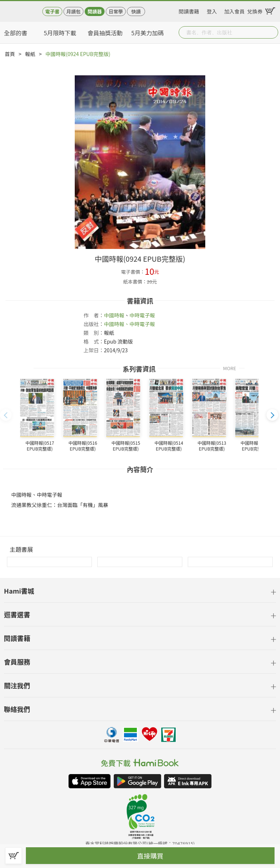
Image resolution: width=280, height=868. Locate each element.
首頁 (10, 54)
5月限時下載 (60, 33)
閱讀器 (95, 11)
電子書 (52, 11)
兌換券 (255, 10)
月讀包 (73, 11)
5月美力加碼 (147, 33)
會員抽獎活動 (105, 33)
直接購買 (150, 856)
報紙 (30, 54)
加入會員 (234, 10)
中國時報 (114, 315)
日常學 (116, 11)
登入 (212, 10)
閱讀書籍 (189, 10)
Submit (272, 32)
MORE (230, 368)
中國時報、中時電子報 (129, 324)
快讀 (136, 11)
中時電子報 (142, 315)
